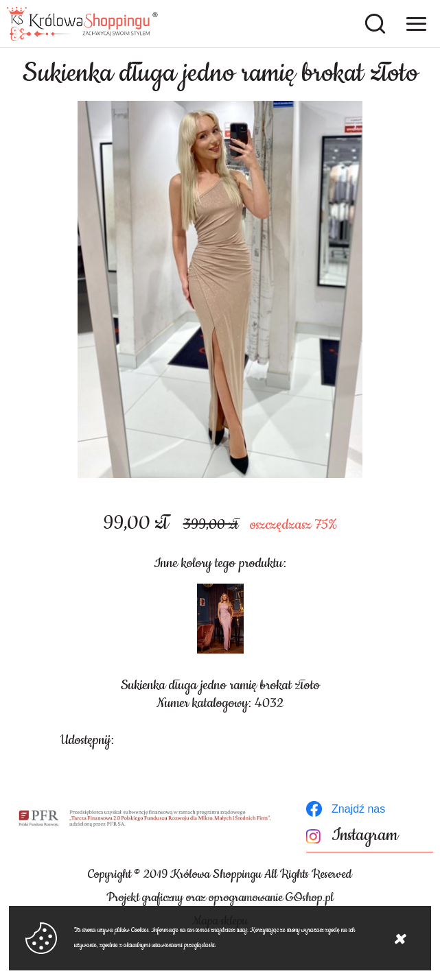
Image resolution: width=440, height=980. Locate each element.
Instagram (365, 836)
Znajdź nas (358, 809)
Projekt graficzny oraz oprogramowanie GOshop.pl (220, 898)
